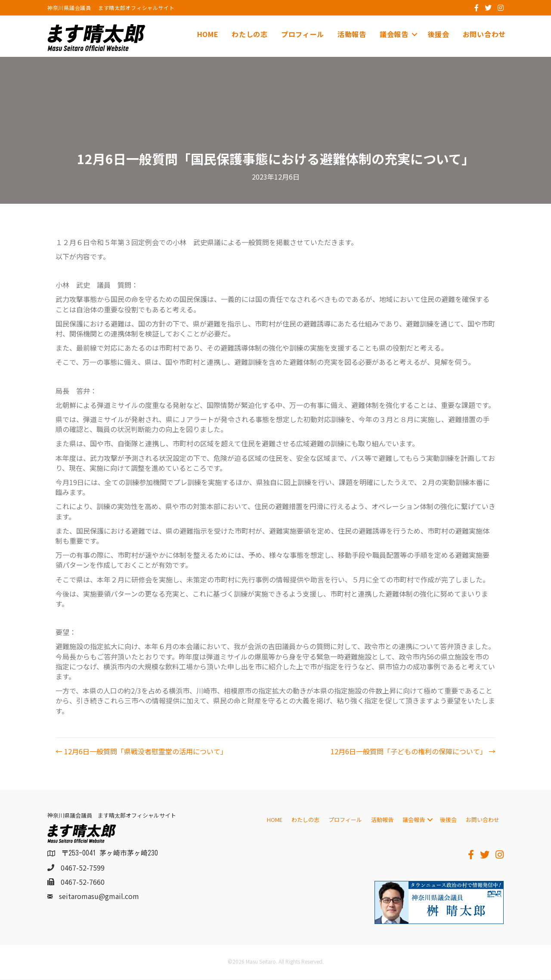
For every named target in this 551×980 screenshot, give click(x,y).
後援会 (439, 34)
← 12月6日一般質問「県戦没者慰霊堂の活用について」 (141, 751)
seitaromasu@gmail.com (99, 896)
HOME (208, 34)
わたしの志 (250, 34)
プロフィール (303, 34)
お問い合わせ (484, 34)
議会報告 (394, 34)
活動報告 (352, 34)
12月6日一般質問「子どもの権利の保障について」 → (413, 751)
